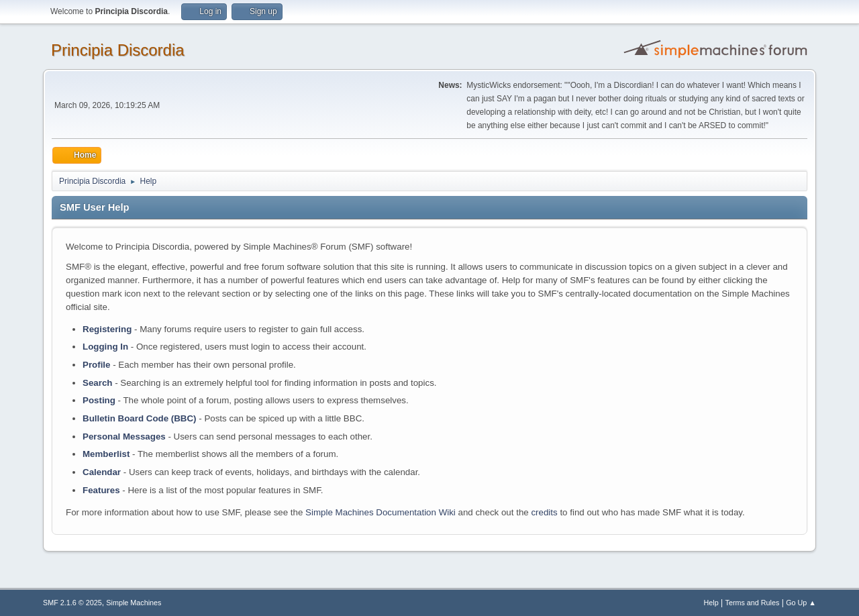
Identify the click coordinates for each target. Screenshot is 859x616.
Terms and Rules (753, 603)
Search (97, 383)
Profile (96, 365)
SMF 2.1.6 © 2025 (72, 603)
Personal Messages (124, 437)
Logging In (105, 347)
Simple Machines (134, 603)
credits (544, 512)
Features (101, 490)
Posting (99, 400)
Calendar (102, 472)
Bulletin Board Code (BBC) (140, 418)
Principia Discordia (118, 50)
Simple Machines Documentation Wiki (381, 512)
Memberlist (106, 454)
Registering (107, 329)
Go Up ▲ (801, 603)
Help (711, 603)
